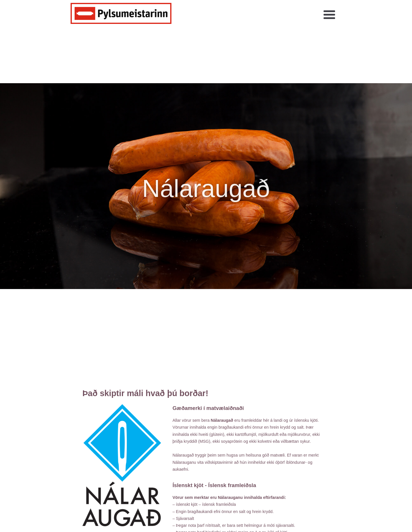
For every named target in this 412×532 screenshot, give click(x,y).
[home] (121, 13)
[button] (329, 15)
